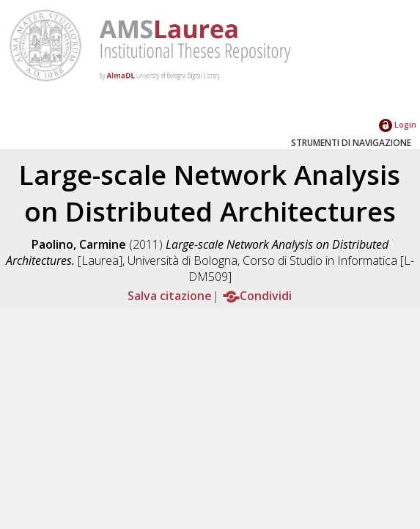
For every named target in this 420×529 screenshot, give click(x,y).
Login (398, 124)
